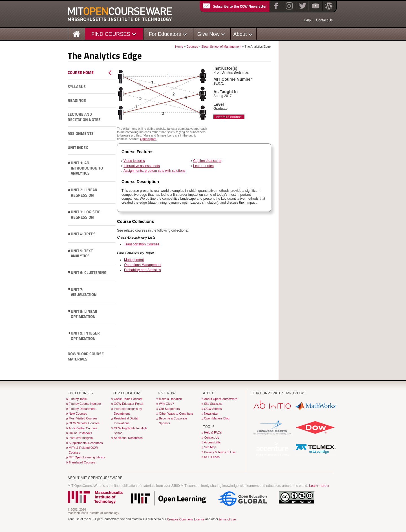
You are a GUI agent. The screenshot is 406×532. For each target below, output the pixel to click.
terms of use (227, 519)
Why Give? (166, 404)
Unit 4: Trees (83, 234)
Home (179, 47)
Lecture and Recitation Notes (84, 117)
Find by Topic (78, 399)
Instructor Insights (81, 438)
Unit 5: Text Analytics (82, 253)
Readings (77, 100)
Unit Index (78, 148)
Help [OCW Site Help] (307, 20)
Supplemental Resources (86, 443)
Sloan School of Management (221, 47)
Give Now (208, 34)
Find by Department (82, 409)
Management (134, 260)
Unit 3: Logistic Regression (85, 215)
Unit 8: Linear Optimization (84, 314)
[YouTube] (315, 10)
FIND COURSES (111, 34)
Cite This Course (229, 117)
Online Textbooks (80, 433)
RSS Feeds (212, 457)
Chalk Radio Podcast (128, 399)
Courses (192, 47)
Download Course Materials (86, 356)
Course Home (81, 72)
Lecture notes (203, 166)
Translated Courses (82, 462)
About (240, 34)
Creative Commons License (186, 519)
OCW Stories (213, 409)
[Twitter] (302, 10)
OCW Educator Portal (129, 404)
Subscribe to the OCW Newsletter (234, 6)
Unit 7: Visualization (84, 292)
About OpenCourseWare (221, 399)
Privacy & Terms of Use (220, 452)
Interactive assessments (142, 166)
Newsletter (211, 414)
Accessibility (212, 442)
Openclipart (148, 139)
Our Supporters (169, 409)
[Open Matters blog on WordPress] (328, 10)
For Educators (165, 34)
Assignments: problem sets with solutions (154, 171)
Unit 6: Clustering (89, 272)
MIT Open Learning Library (87, 457)
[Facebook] (275, 10)
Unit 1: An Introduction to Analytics (87, 168)
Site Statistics (213, 404)
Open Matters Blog (217, 418)
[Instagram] (289, 10)
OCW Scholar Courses (84, 423)
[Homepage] (77, 34)
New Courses (78, 414)
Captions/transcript (207, 161)
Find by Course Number (85, 404)
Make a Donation (171, 399)
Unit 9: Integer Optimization (85, 336)
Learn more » (319, 486)
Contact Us (324, 20)
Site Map (210, 447)
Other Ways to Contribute (176, 414)
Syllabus (77, 87)
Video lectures (134, 161)
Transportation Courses (142, 244)
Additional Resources (128, 438)
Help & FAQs (213, 432)
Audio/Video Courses (83, 428)
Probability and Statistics (143, 270)
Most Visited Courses (83, 418)
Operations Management (143, 265)
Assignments (81, 133)
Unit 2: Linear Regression (84, 193)
